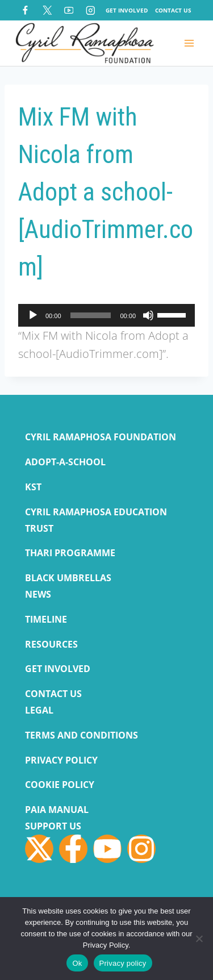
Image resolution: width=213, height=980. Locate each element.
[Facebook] (25, 10)
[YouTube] (68, 10)
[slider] (91, 315)
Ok (77, 963)
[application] (106, 315)
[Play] (33, 315)
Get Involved (127, 10)
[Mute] (148, 315)
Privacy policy (123, 963)
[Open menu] (189, 43)
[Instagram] (91, 10)
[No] (199, 939)
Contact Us (173, 10)
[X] (47, 10)
